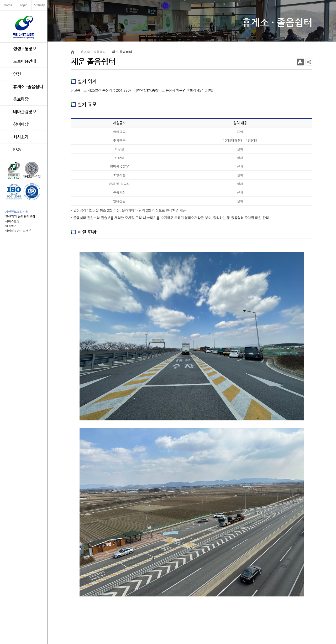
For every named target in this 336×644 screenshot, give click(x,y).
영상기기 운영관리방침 (20, 216)
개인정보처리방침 (17, 212)
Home (8, 5)
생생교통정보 (25, 49)
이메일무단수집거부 (18, 231)
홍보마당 (21, 99)
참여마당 (21, 124)
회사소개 (21, 137)
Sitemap (40, 5)
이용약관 (11, 226)
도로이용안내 (25, 61)
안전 (17, 74)
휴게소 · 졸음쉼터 (28, 87)
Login (24, 5)
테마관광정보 (25, 112)
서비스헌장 (12, 221)
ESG (17, 150)
